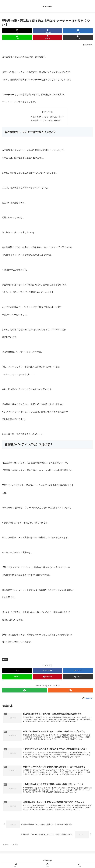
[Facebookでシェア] (48, 31)
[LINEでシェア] (17, 37)
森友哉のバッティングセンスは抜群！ (47, 121)
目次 (44, 112)
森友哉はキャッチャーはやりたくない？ (48, 117)
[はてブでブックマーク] (78, 31)
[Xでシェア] (17, 31)
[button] (78, 37)
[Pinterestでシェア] (48, 37)
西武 (5, 660)
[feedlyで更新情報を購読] (24, 691)
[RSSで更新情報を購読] (71, 691)
